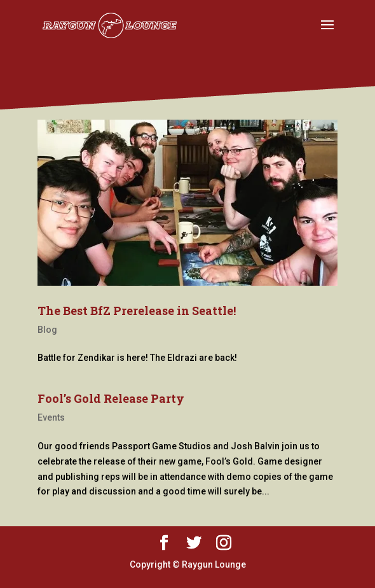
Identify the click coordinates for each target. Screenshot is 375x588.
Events (51, 417)
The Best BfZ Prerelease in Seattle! (137, 311)
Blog (47, 330)
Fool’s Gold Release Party (111, 398)
